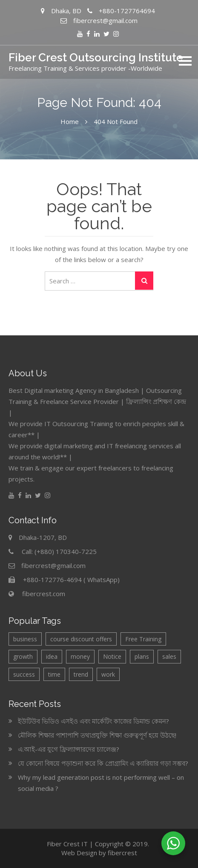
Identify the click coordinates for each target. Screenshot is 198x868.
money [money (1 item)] (80, 656)
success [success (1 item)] (24, 674)
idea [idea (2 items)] (52, 656)
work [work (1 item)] (108, 674)
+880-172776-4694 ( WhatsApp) (71, 580)
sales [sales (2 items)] (169, 656)
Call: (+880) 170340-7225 (59, 551)
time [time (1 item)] (54, 674)
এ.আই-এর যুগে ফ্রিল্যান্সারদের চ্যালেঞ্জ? (69, 749)
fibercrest (122, 853)
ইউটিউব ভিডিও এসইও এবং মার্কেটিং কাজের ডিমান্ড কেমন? (93, 721)
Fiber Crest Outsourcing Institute (96, 58)
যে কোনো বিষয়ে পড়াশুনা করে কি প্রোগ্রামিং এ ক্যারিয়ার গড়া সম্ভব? (103, 763)
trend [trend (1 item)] (81, 674)
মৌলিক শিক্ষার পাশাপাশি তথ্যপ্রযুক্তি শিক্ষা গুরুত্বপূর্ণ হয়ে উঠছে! (97, 735)
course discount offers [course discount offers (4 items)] (81, 639)
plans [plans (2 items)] (142, 656)
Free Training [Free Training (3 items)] (143, 639)
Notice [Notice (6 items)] (112, 656)
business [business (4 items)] (25, 639)
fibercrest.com (44, 594)
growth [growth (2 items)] (23, 656)
